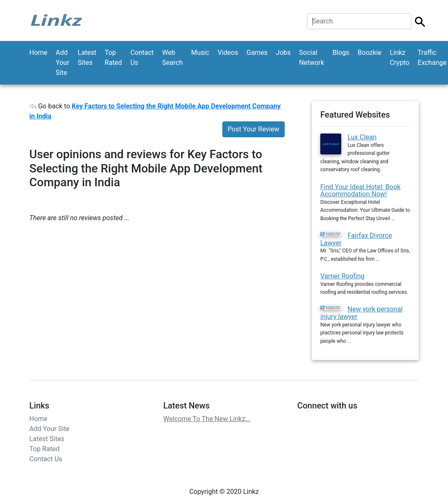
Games (257, 53)
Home (38, 53)
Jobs (283, 53)
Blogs (341, 53)
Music (200, 53)
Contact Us (142, 58)
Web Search (172, 58)
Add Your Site (62, 63)
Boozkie (369, 53)
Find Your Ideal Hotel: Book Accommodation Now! (360, 191)
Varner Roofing (342, 276)
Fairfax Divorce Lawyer (356, 239)
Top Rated (113, 58)
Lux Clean (362, 137)
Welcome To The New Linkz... (207, 419)
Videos (228, 53)
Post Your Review (254, 129)
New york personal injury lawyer (362, 313)
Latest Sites (87, 58)
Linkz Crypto (400, 58)
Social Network (312, 58)
